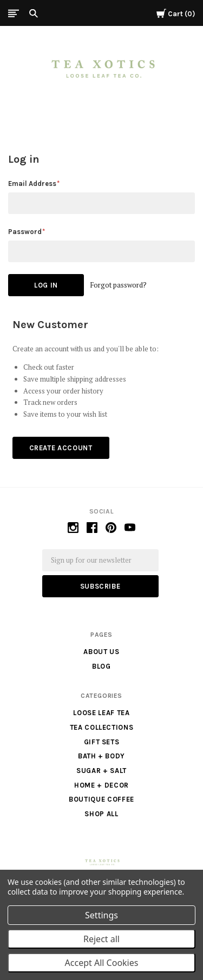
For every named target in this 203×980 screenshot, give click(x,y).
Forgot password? (118, 285)
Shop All (101, 814)
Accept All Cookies (102, 963)
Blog (101, 666)
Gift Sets (102, 742)
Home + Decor (101, 785)
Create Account (61, 448)
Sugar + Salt (101, 771)
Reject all (101, 939)
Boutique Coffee (101, 799)
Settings (101, 915)
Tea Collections (102, 727)
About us (101, 652)
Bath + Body (101, 756)
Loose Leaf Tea (101, 713)
